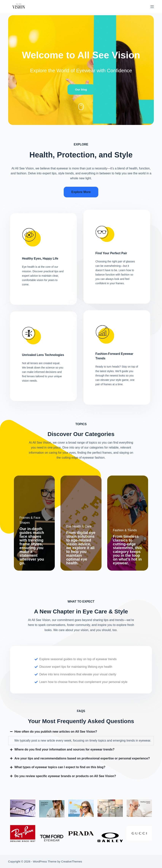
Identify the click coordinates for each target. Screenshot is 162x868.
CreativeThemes (72, 861)
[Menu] (152, 7)
